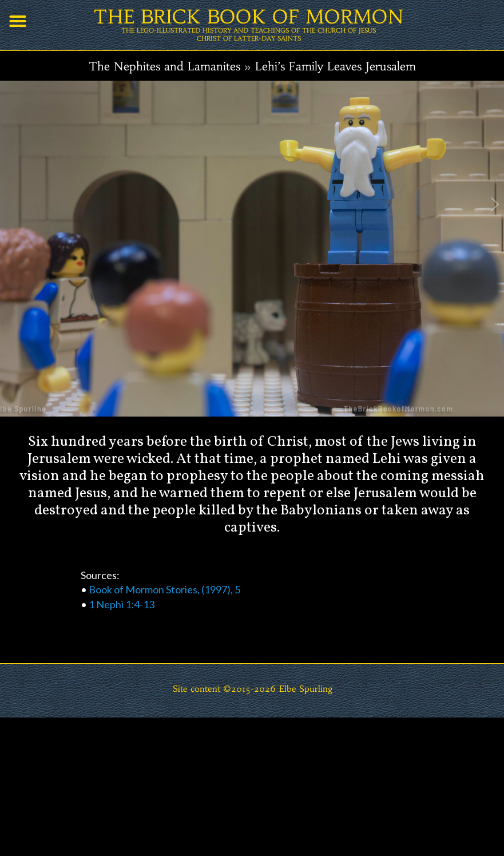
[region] (252, 349)
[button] (18, 21)
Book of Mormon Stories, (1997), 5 (164, 589)
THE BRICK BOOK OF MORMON (249, 17)
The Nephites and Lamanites (164, 66)
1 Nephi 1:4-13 (122, 604)
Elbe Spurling (306, 689)
